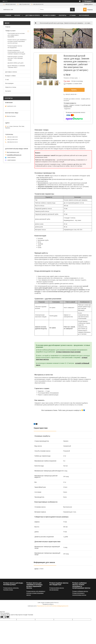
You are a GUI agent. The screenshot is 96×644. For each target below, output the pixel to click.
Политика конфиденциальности (60, 606)
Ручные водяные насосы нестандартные (15, 47)
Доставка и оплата (33, 15)
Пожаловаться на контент (44, 606)
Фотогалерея (84, 15)
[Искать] (72, 10)
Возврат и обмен (49, 15)
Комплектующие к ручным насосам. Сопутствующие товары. (15, 58)
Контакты (63, 15)
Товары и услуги (10, 31)
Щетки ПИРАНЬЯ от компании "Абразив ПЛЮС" (16, 67)
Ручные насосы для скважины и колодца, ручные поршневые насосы (36, 593)
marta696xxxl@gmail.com (14, 155)
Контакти (8, 91)
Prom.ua (56, 603)
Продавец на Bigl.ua (48, 604)
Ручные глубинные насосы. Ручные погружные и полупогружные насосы (80, 593)
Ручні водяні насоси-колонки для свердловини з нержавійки (16, 35)
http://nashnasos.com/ (13, 152)
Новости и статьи (11, 87)
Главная (8, 15)
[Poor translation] (7, 617)
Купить (74, 90)
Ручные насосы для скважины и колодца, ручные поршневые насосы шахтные (17, 41)
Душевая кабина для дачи (15, 63)
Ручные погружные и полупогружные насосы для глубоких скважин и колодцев (16, 52)
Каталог (17, 15)
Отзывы (73, 15)
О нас (7, 80)
